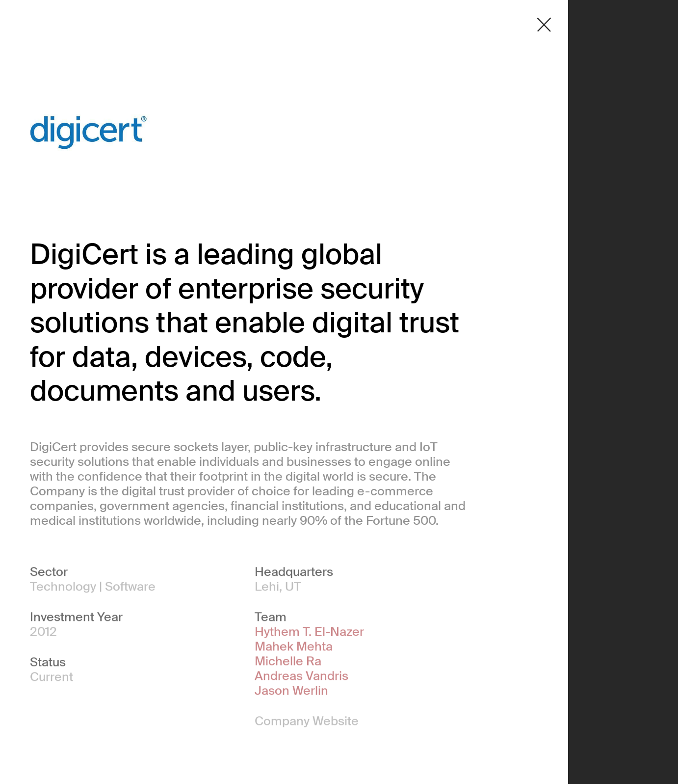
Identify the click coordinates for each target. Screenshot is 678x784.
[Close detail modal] (544, 25)
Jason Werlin (291, 692)
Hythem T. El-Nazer (309, 633)
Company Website (307, 722)
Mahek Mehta (294, 648)
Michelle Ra (288, 663)
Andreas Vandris (301, 677)
